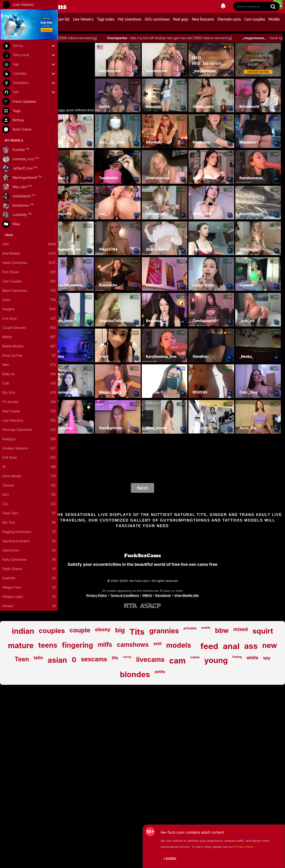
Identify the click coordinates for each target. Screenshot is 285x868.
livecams (150, 660)
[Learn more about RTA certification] (131, 605)
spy (267, 658)
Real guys (181, 19)
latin (38, 658)
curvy (127, 657)
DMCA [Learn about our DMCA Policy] (147, 595)
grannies (164, 631)
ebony (103, 629)
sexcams (94, 659)
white (252, 658)
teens (48, 645)
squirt (263, 631)
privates (190, 628)
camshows (133, 645)
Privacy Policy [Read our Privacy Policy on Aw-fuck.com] (96, 595)
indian (23, 631)
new (270, 645)
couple (80, 630)
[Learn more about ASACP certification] (150, 605)
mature (21, 645)
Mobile (274, 19)
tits (115, 658)
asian (57, 660)
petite (160, 672)
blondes (135, 674)
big (120, 630)
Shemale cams (229, 19)
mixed (240, 629)
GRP (229, 47)
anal (231, 646)
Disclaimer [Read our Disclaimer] (163, 595)
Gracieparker (130, 38)
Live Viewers (83, 19)
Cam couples (255, 19)
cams (195, 657)
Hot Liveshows (130, 19)
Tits (137, 632)
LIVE (136, 47)
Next (143, 488)
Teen (22, 659)
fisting (237, 657)
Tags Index (106, 19)
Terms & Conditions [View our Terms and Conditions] (125, 595)
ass (251, 646)
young (216, 660)
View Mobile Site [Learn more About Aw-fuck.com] (187, 595)
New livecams (203, 19)
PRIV (229, 118)
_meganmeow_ (267, 38)
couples (52, 631)
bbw (222, 631)
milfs (105, 645)
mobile (206, 628)
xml (157, 644)
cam (177, 661)
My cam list (60, 19)
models (179, 645)
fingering (78, 645)
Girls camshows (157, 19)
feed (209, 646)
